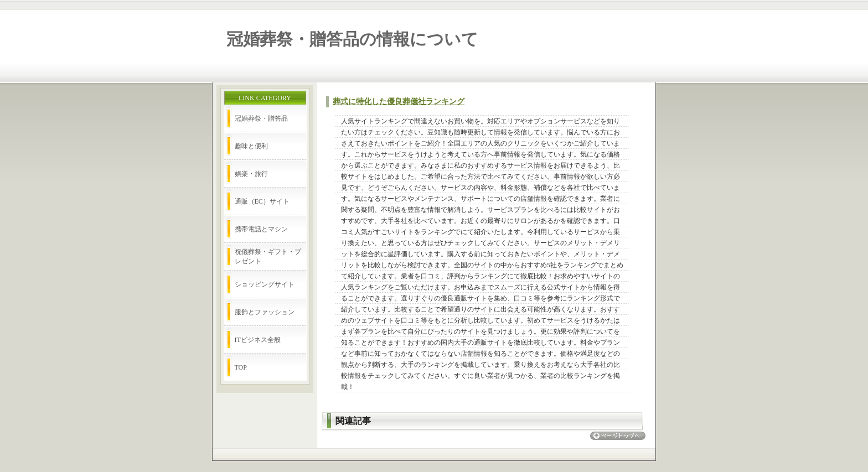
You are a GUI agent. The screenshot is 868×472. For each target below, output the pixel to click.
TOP (241, 367)
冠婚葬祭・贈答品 (261, 118)
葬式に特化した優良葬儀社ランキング (399, 102)
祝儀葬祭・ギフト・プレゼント (268, 256)
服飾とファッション (265, 312)
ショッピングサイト (265, 284)
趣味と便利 (251, 146)
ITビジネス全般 (258, 340)
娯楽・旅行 (251, 174)
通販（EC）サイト (262, 201)
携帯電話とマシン (261, 229)
